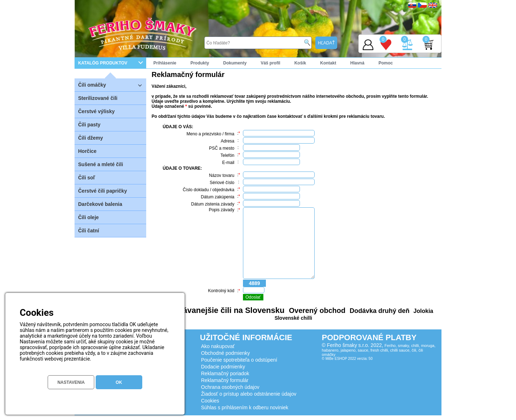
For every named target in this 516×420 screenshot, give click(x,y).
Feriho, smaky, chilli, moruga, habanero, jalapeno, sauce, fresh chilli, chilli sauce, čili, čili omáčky (379, 350)
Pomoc (386, 63)
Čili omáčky (112, 85)
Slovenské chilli (293, 318)
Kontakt (328, 63)
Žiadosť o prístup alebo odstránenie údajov (249, 394)
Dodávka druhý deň (379, 311)
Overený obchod (316, 310)
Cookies (210, 401)
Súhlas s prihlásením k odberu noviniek (245, 407)
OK (119, 382)
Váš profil (270, 63)
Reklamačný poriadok (225, 373)
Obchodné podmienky (225, 353)
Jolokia (422, 311)
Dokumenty (235, 63)
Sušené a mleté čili (101, 164)
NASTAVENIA (71, 382)
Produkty (200, 63)
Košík (300, 63)
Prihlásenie (165, 63)
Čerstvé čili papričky (102, 191)
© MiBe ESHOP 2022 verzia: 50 (347, 359)
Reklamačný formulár (225, 380)
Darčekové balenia (100, 204)
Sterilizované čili (98, 98)
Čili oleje (89, 217)
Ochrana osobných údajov (230, 387)
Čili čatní (89, 231)
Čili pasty (89, 125)
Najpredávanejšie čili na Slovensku (219, 310)
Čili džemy (90, 138)
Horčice (87, 151)
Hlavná (357, 63)
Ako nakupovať (218, 346)
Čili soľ (87, 178)
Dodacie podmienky (223, 367)
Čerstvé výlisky (96, 111)
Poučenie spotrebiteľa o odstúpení (239, 360)
